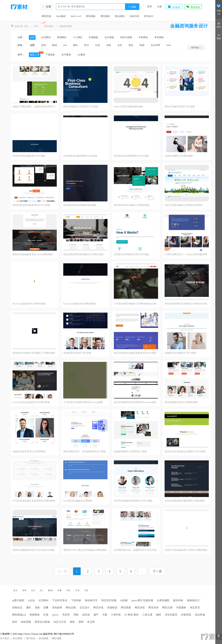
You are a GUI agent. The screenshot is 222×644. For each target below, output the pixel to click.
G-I (33, 590)
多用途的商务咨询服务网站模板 (80, 205)
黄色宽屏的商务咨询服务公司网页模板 (83, 254)
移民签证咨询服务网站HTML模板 (131, 156)
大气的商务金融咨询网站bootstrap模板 (83, 402)
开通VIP (219, 10)
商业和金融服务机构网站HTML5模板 (133, 501)
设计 (37, 26)
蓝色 (44, 45)
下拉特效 (76, 600)
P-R (60, 590)
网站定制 (71, 608)
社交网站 (43, 600)
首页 (26, 26)
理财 (76, 615)
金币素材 (66, 55)
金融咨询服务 (66, 26)
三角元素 (147, 615)
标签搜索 (44, 638)
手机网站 (143, 37)
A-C (15, 590)
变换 (37, 608)
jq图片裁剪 (18, 600)
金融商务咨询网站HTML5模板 (180, 353)
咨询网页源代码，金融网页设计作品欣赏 (135, 550)
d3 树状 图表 (132, 615)
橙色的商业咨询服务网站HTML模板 (31, 205)
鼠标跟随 (26, 622)
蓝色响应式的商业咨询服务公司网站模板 (34, 353)
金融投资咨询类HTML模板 (77, 353)
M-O (50, 590)
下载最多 (50, 55)
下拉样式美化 (60, 600)
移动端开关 (91, 600)
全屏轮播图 (163, 600)
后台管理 (155, 45)
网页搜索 (126, 608)
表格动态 (17, 608)
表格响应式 (193, 600)
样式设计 (149, 16)
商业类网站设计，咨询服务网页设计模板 (85, 451)
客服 (219, 37)
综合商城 (200, 615)
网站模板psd (19, 615)
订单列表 (116, 615)
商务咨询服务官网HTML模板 (180, 107)
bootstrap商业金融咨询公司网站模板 (31, 402)
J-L (41, 590)
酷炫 (55, 45)
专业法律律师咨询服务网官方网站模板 (185, 501)
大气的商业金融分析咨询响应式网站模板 (34, 501)
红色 (98, 45)
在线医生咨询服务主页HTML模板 (131, 254)
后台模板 (109, 37)
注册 (159, 7)
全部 (32, 37)
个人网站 (78, 37)
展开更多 (196, 48)
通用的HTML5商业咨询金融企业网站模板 (85, 550)
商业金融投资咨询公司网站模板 (181, 402)
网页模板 (91, 16)
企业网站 (46, 37)
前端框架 (112, 608)
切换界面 (186, 615)
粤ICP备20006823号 (64, 634)
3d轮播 (124, 600)
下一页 (157, 571)
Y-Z (86, 590)
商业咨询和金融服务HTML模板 (29, 156)
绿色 (109, 45)
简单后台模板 (42, 622)
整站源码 (120, 16)
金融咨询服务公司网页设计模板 (130, 451)
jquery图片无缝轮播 (142, 600)
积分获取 (18, 638)
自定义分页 (60, 622)
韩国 (142, 45)
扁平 (96, 615)
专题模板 (93, 37)
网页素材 (105, 16)
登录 (150, 7)
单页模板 (159, 37)
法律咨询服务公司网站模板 (179, 156)
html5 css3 (76, 16)
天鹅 (105, 615)
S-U (69, 590)
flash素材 (61, 16)
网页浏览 (140, 608)
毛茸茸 (66, 615)
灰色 (120, 45)
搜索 (132, 7)
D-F (24, 590)
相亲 (72, 622)
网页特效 (46, 16)
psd (65, 45)
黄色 (131, 45)
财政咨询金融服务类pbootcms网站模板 (33, 254)
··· (42, 23)
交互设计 (85, 608)
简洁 (86, 45)
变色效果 (57, 608)
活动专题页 (171, 615)
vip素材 (81, 55)
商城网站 (62, 37)
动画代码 (134, 16)
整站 (75, 45)
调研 (81, 622)
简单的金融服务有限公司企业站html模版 (34, 550)
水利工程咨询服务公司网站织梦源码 (184, 205)
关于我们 (5, 638)
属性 (29, 608)
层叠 (46, 608)
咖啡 (159, 615)
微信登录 (193, 7)
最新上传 (35, 55)
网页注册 (167, 608)
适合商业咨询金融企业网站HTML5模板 (185, 451)
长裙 (46, 615)
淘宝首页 (195, 608)
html (169, 45)
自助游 (86, 615)
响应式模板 (126, 37)
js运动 (31, 600)
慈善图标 (35, 615)
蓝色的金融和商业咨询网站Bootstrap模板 (135, 402)
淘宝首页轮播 (109, 600)
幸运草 (91, 622)
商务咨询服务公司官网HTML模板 (81, 107)
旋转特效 (178, 600)
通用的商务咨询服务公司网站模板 (132, 205)
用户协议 (31, 638)
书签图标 (181, 608)
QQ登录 (174, 7)
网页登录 (153, 608)
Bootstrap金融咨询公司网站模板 (29, 304)
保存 (15, 622)
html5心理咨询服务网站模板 (129, 107)
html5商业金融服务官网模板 (78, 501)
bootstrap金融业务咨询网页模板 (80, 304)
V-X (77, 590)
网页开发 (98, 608)
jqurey (55, 615)
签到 (219, 25)
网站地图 (57, 638)
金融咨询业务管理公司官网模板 (29, 451)
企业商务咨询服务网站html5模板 (80, 156)
